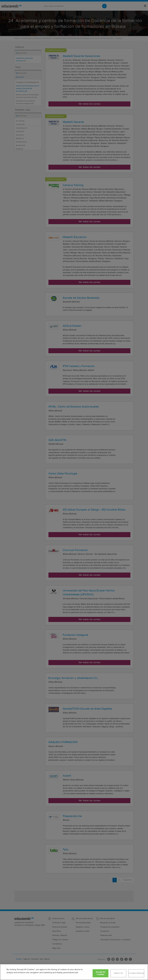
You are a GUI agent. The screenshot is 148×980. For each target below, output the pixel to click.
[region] (74, 972)
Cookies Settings (136, 973)
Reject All (118, 973)
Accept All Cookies (101, 973)
